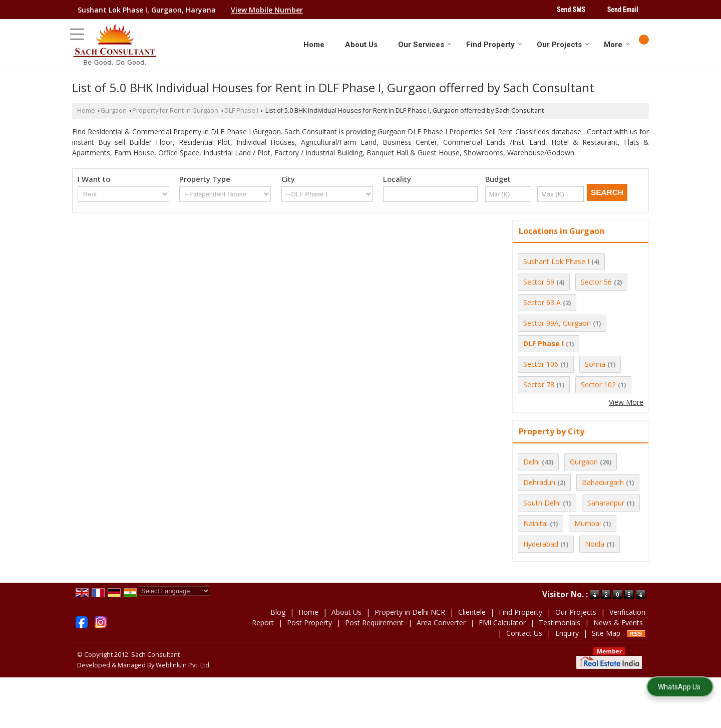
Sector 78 (539, 385)
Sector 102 (598, 385)
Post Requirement (374, 623)
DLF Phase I (241, 110)
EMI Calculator (502, 623)
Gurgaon (114, 110)
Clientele (472, 612)
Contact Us (524, 633)
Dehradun (539, 482)
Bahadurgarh (603, 482)
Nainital (535, 523)
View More (626, 402)
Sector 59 (539, 282)
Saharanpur (606, 503)
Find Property (494, 45)
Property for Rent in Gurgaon (175, 110)
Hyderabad (541, 544)
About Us (361, 45)
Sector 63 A (542, 302)
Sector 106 (541, 364)
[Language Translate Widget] (174, 591)
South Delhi (542, 503)
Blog (278, 612)
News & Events (618, 623)
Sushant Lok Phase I (556, 261)
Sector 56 (596, 282)
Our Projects (563, 45)
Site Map (606, 633)
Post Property (309, 623)
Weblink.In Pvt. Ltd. (183, 665)
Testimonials (560, 623)
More (617, 45)
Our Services (425, 45)
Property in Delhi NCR (410, 612)
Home (314, 45)
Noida (595, 544)
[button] (267, 10)
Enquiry (567, 633)
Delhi (531, 462)
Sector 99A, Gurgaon (557, 323)
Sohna (595, 364)
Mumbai (588, 523)
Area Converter (441, 623)
